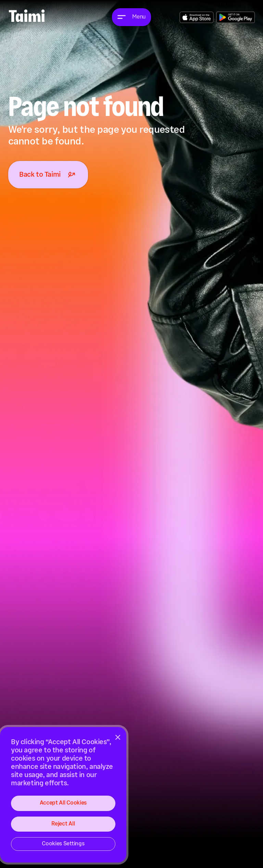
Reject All (63, 824)
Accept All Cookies (63, 803)
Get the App (197, 17)
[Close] (118, 737)
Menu (139, 17)
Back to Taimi (48, 175)
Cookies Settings (63, 844)
